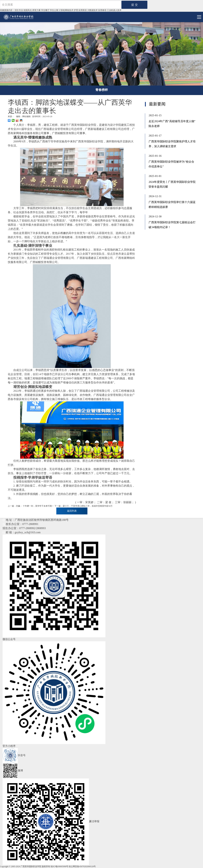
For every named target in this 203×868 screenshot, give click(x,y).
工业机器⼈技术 (114, 10)
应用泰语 (102, 10)
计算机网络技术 (66, 10)
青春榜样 (102, 90)
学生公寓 (54, 10)
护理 (76, 10)
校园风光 (28, 10)
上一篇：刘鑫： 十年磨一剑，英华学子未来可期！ (31, 506)
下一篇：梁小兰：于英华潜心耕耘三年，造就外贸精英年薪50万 (83, 506)
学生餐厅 (45, 10)
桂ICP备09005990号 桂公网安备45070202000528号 (73, 866)
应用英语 (83, 10)
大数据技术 (92, 10)
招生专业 (19, 10)
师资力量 (36, 10)
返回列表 (72, 511)
